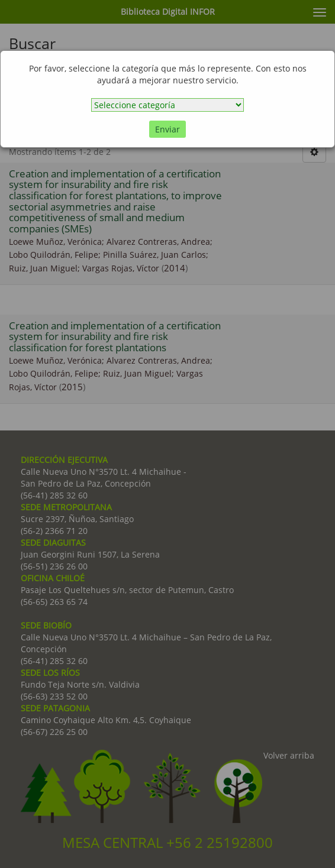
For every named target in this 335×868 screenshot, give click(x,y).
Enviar (167, 129)
